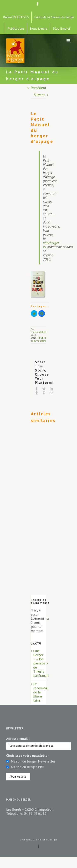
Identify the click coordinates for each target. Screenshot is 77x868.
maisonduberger (40, 332)
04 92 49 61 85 (35, 814)
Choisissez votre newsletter (27, 756)
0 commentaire (44, 339)
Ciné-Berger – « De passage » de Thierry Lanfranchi (41, 663)
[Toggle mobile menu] (69, 41)
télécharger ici (51, 245)
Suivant (39, 95)
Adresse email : (18, 739)
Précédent (38, 88)
